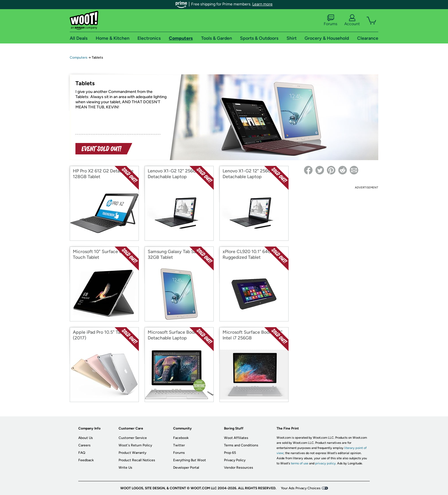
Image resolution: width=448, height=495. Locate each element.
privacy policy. (326, 463)
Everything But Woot (190, 460)
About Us (86, 438)
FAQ (82, 453)
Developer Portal (186, 468)
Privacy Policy (235, 460)
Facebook (181, 438)
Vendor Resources (239, 468)
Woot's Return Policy (135, 445)
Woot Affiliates (236, 438)
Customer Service (133, 438)
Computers (79, 57)
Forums (331, 20)
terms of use (300, 463)
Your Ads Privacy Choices (301, 488)
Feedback (86, 460)
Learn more (262, 4)
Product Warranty (132, 453)
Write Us (125, 468)
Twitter (179, 445)
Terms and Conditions (241, 445)
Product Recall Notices (137, 460)
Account (352, 20)
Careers (84, 445)
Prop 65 (230, 453)
